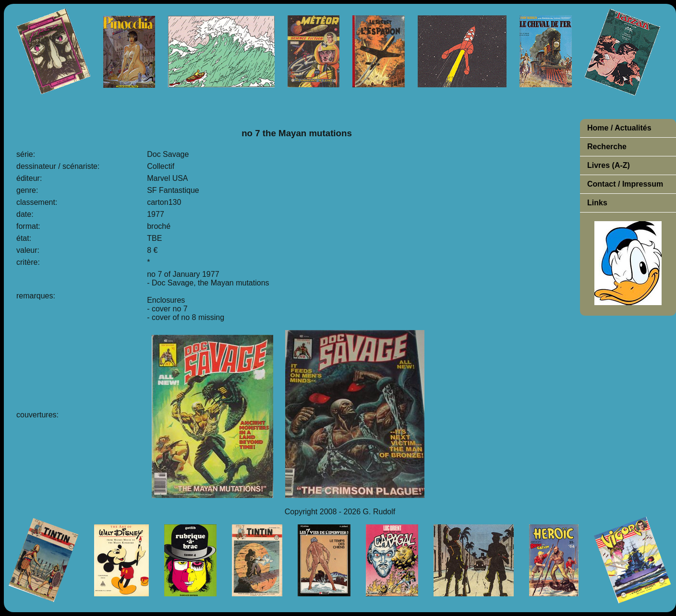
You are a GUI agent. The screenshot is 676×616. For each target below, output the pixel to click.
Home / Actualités (619, 128)
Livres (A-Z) (609, 165)
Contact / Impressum (625, 184)
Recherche (607, 147)
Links (597, 203)
